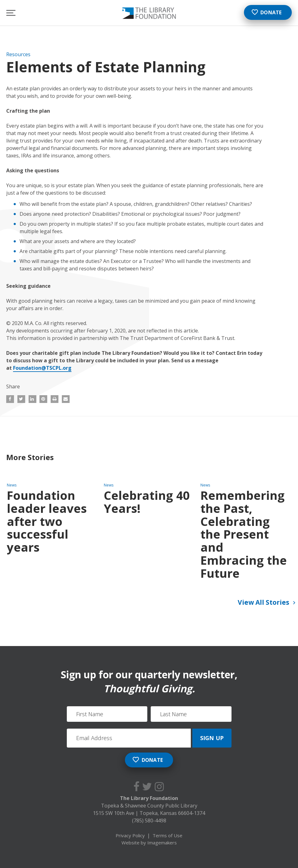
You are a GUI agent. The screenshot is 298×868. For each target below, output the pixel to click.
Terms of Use (167, 835)
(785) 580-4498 (149, 821)
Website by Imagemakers (149, 843)
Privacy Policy (130, 835)
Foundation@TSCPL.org (42, 368)
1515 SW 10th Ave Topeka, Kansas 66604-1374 (149, 813)
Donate (266, 12)
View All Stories (268, 603)
